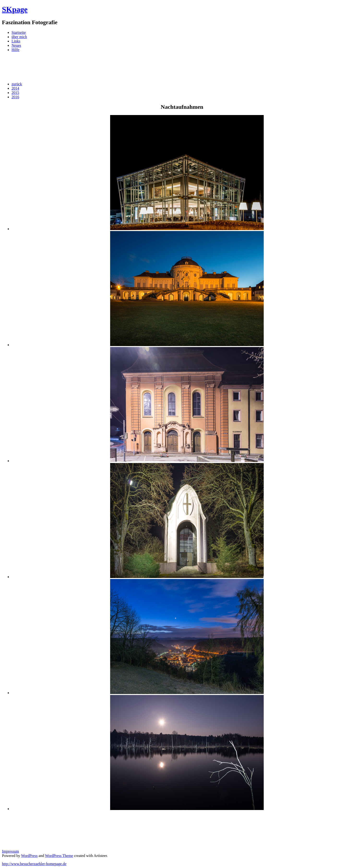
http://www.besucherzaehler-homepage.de (34, 864)
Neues (16, 45)
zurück (17, 84)
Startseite (19, 32)
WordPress (29, 856)
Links (16, 41)
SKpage (15, 9)
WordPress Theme (59, 856)
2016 (15, 97)
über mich (19, 37)
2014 (15, 88)
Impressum (10, 851)
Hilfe (15, 50)
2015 (15, 93)
